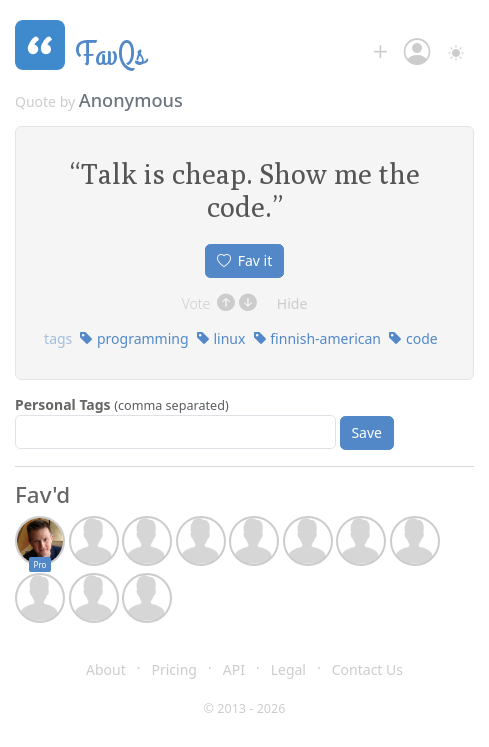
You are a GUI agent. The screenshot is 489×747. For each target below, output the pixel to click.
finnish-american (317, 338)
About (106, 669)
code (412, 338)
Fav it (245, 260)
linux (221, 338)
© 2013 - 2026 (245, 708)
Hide (292, 303)
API (234, 669)
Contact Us (367, 669)
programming (133, 338)
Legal (288, 669)
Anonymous (131, 100)
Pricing (174, 669)
